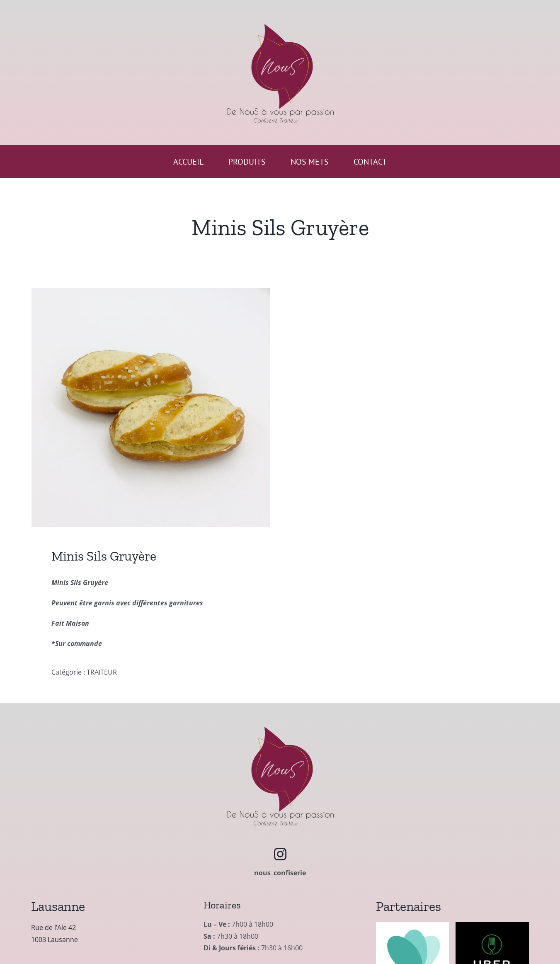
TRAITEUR (102, 672)
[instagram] (280, 854)
